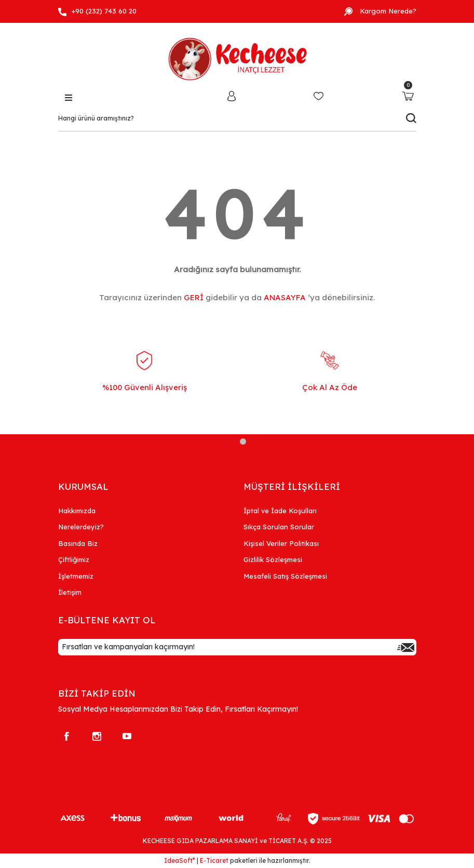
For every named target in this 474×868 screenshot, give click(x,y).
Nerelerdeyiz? (81, 527)
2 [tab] (243, 442)
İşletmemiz (76, 576)
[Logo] (237, 57)
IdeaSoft (179, 860)
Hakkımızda (77, 511)
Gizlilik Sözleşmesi (273, 559)
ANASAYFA (285, 297)
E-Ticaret (214, 860)
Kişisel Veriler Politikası (281, 543)
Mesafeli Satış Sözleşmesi (285, 576)
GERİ (194, 297)
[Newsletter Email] (237, 647)
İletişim (70, 592)
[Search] (237, 118)
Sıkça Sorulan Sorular (279, 527)
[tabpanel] (145, 380)
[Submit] (406, 647)
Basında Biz (78, 543)
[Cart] (408, 96)
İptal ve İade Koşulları (280, 511)
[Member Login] (232, 95)
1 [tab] (232, 442)
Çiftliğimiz (74, 559)
